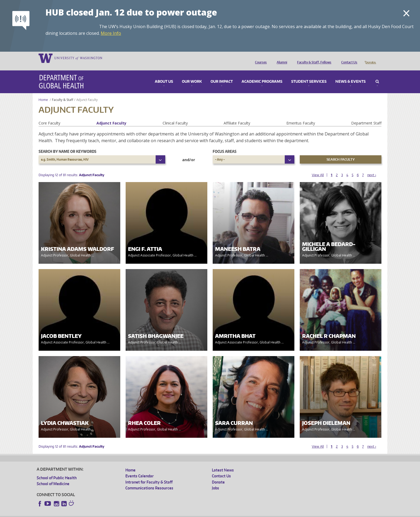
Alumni (281, 58)
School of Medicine (53, 476)
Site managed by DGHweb (161, 513)
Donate (370, 58)
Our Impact (222, 74)
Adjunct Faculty (111, 116)
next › (372, 167)
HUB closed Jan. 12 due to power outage (131, 12)
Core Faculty (49, 116)
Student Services (309, 74)
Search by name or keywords (67, 144)
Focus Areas (225, 144)
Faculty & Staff (63, 92)
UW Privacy (108, 513)
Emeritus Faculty (301, 116)
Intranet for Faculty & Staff (149, 475)
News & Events (350, 74)
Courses (260, 58)
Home (43, 92)
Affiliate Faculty (237, 116)
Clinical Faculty (175, 116)
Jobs (215, 480)
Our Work (192, 74)
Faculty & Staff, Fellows (313, 58)
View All (318, 167)
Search (377, 74)
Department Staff (366, 116)
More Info (111, 33)
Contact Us (348, 58)
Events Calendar (140, 468)
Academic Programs (262, 74)
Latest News (223, 463)
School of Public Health (57, 470)
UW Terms (129, 513)
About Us (164, 74)
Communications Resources (149, 480)
